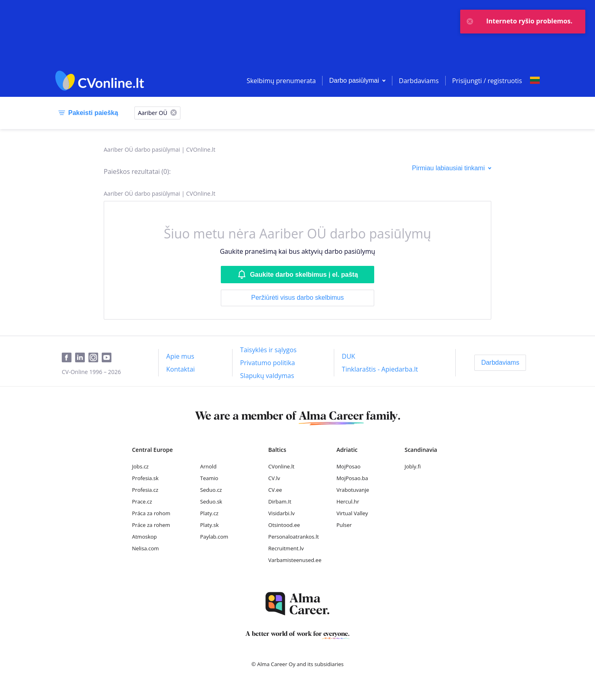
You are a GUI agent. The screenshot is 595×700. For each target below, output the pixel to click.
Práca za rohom (151, 513)
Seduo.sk (211, 501)
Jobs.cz (140, 466)
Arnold (208, 466)
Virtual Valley (352, 513)
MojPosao (348, 466)
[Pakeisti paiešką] (87, 113)
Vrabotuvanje (353, 490)
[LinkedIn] (82, 358)
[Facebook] (68, 358)
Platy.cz (209, 513)
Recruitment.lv (286, 548)
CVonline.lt (282, 466)
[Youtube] (108, 358)
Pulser (344, 525)
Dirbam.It (280, 501)
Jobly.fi (413, 466)
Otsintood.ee (284, 525)
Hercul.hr (348, 501)
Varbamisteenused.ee (295, 560)
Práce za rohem (151, 525)
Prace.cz (142, 501)
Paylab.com (214, 537)
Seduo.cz (211, 490)
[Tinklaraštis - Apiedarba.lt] (380, 369)
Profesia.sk (145, 478)
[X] (174, 113)
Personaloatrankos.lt (294, 537)
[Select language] (535, 81)
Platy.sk (210, 525)
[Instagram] (95, 358)
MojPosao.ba (352, 478)
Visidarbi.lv (282, 513)
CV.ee (275, 490)
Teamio (209, 478)
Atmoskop (145, 537)
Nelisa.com (146, 548)
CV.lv (274, 478)
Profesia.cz (145, 490)
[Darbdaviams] (500, 363)
